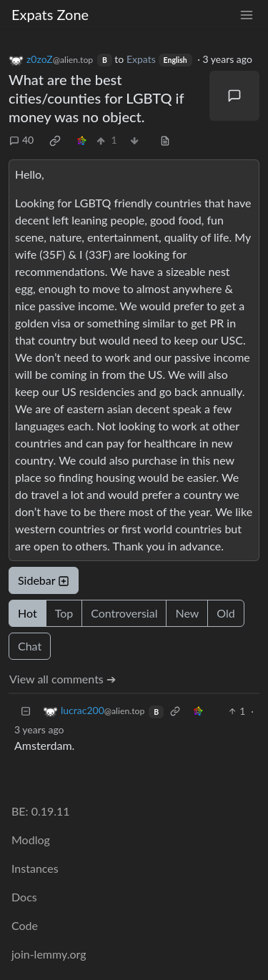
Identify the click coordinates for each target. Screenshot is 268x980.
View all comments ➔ (63, 679)
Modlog (31, 840)
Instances (35, 868)
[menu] (247, 15)
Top (64, 613)
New (187, 613)
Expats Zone (50, 14)
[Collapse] (26, 711)
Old (225, 613)
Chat (30, 646)
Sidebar (44, 580)
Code (25, 925)
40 (21, 140)
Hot (28, 613)
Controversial (124, 613)
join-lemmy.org (49, 954)
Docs (24, 897)
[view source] (165, 140)
